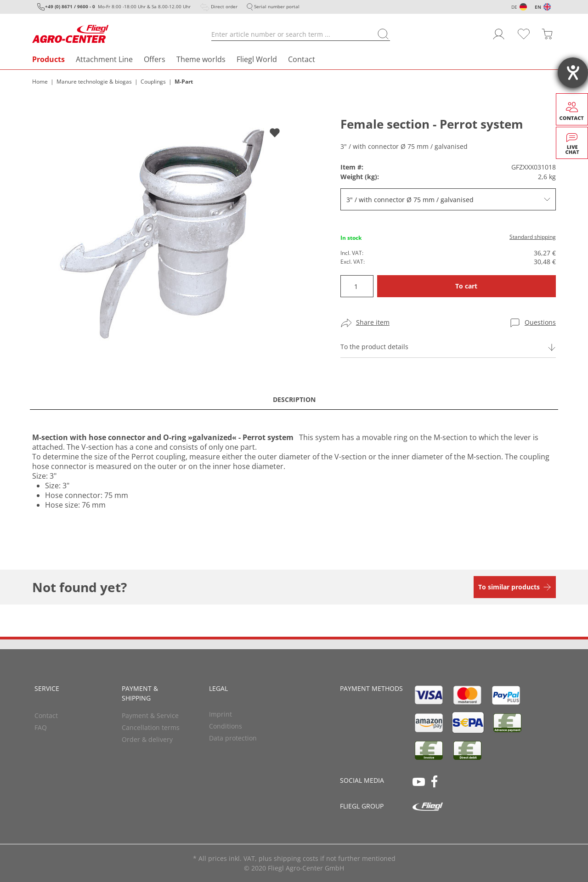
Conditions (226, 726)
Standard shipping (533, 237)
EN (538, 7)
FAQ (41, 727)
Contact (302, 59)
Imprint (220, 714)
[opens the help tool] (573, 73)
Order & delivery (147, 739)
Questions (540, 322)
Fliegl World (257, 59)
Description (294, 399)
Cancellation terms (151, 727)
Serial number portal (277, 6)
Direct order (224, 6)
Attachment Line (104, 59)
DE (514, 7)
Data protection (233, 738)
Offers (155, 59)
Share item (373, 322)
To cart (466, 286)
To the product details (374, 347)
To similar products (509, 587)
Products (48, 59)
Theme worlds (201, 59)
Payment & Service (150, 715)
